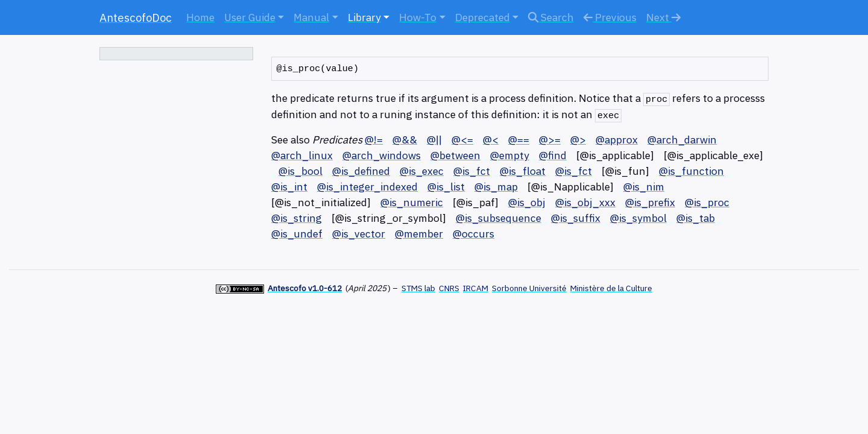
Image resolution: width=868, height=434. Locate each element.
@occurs (473, 234)
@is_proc (707, 202)
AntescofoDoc (136, 17)
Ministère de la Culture (611, 288)
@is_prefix (650, 202)
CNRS (449, 288)
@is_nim (644, 187)
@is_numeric (412, 202)
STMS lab (418, 288)
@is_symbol (638, 218)
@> (578, 140)
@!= (374, 140)
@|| (434, 140)
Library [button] (364, 17)
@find (553, 155)
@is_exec (422, 171)
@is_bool (300, 171)
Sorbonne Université (529, 288)
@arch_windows (382, 155)
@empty (510, 155)
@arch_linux (302, 155)
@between (455, 155)
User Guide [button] (250, 17)
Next (663, 17)
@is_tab (696, 218)
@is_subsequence (498, 218)
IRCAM (476, 288)
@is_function (691, 171)
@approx (617, 140)
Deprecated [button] (483, 17)
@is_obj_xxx (585, 202)
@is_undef (297, 234)
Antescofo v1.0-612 (305, 288)
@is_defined (361, 171)
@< (491, 140)
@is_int (289, 187)
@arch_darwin (682, 140)
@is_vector (359, 234)
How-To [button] (418, 17)
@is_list (446, 187)
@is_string (297, 218)
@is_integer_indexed (367, 187)
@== (519, 140)
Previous (610, 17)
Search (551, 17)
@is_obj (527, 202)
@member (419, 234)
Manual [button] (311, 17)
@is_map (496, 187)
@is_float (523, 171)
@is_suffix (576, 218)
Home (200, 17)
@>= (550, 140)
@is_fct (472, 171)
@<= (462, 140)
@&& (405, 140)
